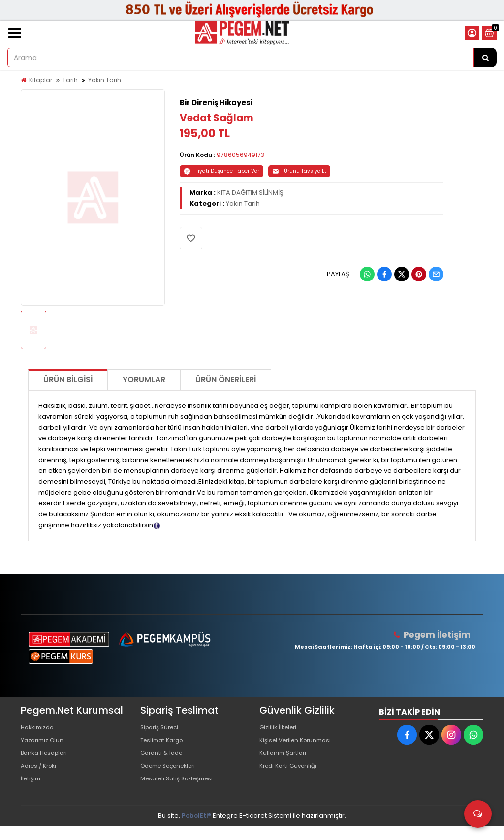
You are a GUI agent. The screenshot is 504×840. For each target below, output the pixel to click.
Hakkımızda (39, 728)
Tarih (70, 80)
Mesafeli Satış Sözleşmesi (181, 791)
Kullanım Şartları (285, 760)
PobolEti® (196, 829)
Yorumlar (144, 380)
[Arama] (485, 58)
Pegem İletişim (440, 635)
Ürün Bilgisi (68, 380)
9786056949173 (240, 155)
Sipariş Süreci (162, 728)
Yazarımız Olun (44, 744)
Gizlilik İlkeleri (280, 728)
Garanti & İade (163, 760)
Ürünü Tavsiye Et (299, 171)
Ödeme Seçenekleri (173, 775)
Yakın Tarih (105, 80)
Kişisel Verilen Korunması (299, 744)
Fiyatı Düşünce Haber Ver (221, 171)
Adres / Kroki (41, 775)
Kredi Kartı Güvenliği (291, 775)
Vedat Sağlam (217, 118)
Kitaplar (41, 80)
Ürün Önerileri (226, 380)
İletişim (32, 791)
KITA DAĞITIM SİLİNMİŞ (250, 193)
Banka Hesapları (47, 760)
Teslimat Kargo (164, 744)
